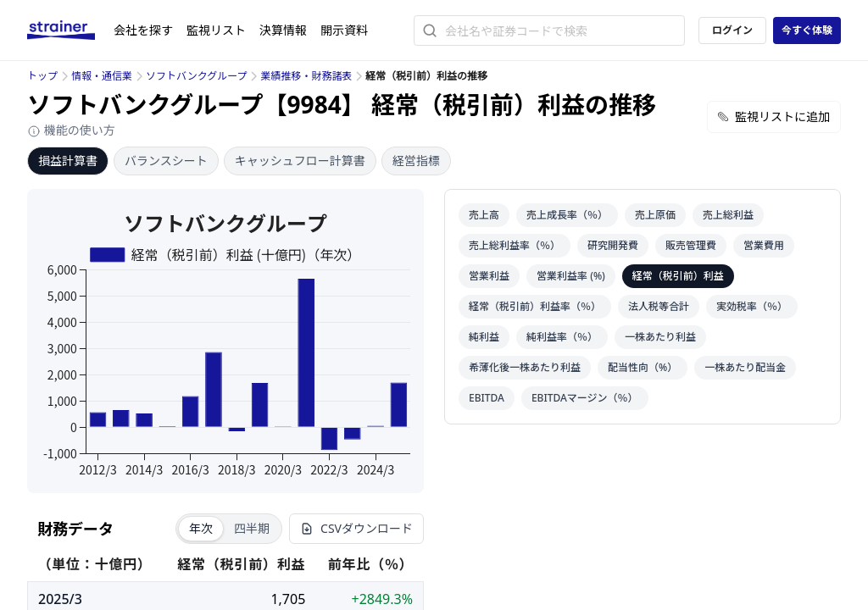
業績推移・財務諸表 (306, 76)
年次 (201, 528)
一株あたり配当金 (745, 367)
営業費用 (764, 245)
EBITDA (487, 398)
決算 (283, 30)
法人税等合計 (659, 306)
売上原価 (655, 215)
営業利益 (489, 276)
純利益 (484, 337)
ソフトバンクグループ (196, 76)
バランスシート (166, 161)
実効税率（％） (752, 306)
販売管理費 (691, 245)
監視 (216, 30)
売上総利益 (728, 215)
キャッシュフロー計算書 (300, 161)
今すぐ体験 (807, 30)
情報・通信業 (102, 76)
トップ (42, 76)
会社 (143, 30)
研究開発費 (613, 245)
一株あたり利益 (660, 337)
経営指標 (416, 161)
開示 (344, 30)
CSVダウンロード (356, 528)
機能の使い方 (71, 130)
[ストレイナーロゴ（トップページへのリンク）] (70, 30)
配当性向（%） (643, 367)
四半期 (252, 528)
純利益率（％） (562, 337)
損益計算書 (68, 161)
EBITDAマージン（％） (585, 398)
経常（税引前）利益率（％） (535, 306)
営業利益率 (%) (571, 276)
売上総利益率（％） (515, 245)
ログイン (732, 30)
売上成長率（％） (567, 215)
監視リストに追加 (774, 116)
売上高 (484, 215)
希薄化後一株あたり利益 (525, 367)
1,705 (288, 599)
